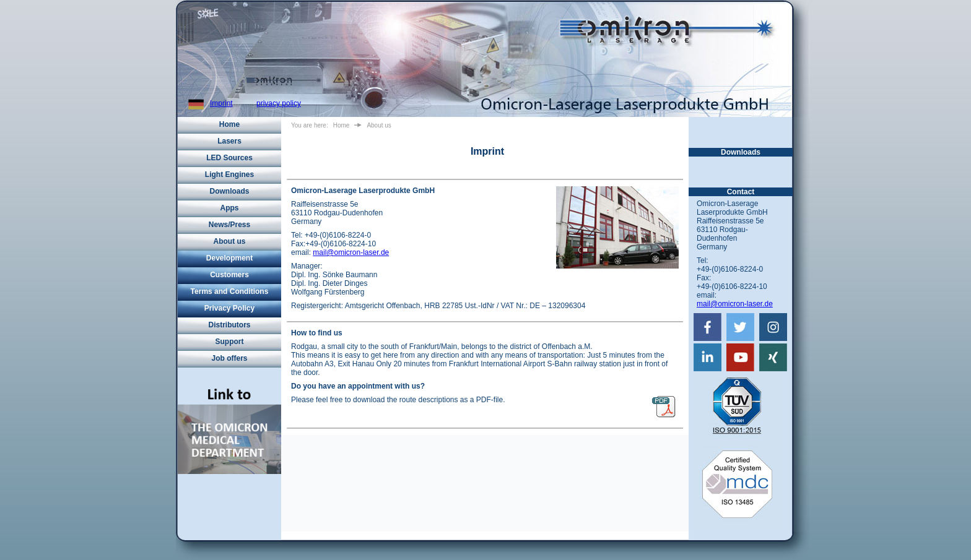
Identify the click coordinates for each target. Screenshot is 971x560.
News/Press (229, 225)
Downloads (229, 191)
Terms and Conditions (230, 291)
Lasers (229, 141)
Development (229, 258)
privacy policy (279, 103)
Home (229, 124)
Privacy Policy (229, 308)
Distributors (229, 325)
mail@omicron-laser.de (351, 252)
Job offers (229, 358)
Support (230, 342)
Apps (230, 208)
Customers (229, 275)
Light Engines (229, 174)
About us (230, 241)
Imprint (221, 103)
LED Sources (229, 158)
